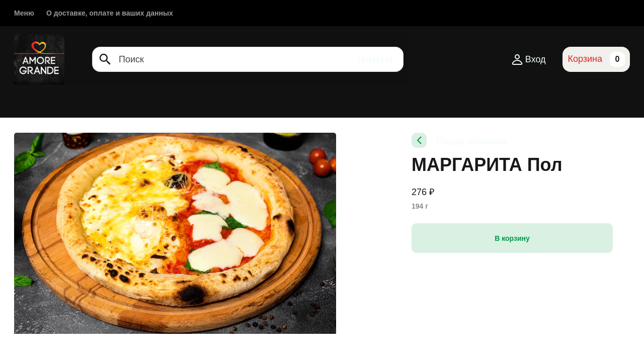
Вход (529, 59)
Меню (24, 13)
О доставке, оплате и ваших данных (110, 13)
